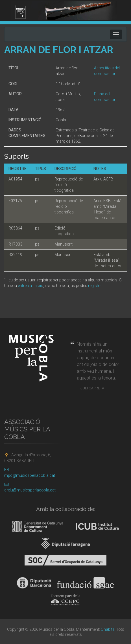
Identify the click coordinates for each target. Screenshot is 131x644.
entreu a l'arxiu (30, 286)
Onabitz (108, 629)
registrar (95, 286)
